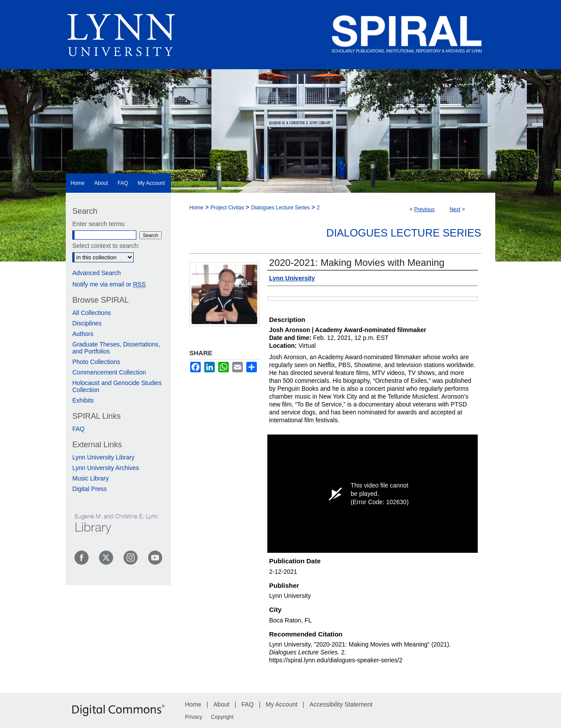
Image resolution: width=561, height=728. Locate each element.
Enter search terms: (99, 224)
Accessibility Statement (341, 704)
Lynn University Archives (106, 468)
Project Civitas (227, 208)
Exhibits (83, 400)
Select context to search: (106, 246)
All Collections (92, 313)
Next (455, 209)
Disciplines (87, 323)
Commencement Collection (109, 372)
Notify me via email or (109, 284)
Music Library (91, 478)
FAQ (78, 429)
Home (196, 208)
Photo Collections (96, 362)
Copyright (222, 717)
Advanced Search (97, 273)
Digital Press (90, 489)
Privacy (194, 717)
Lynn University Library (103, 457)
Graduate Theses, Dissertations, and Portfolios (116, 348)
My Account (281, 704)
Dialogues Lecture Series (280, 208)
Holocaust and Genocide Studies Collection (117, 386)
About (222, 704)
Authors (83, 334)
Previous (424, 209)
